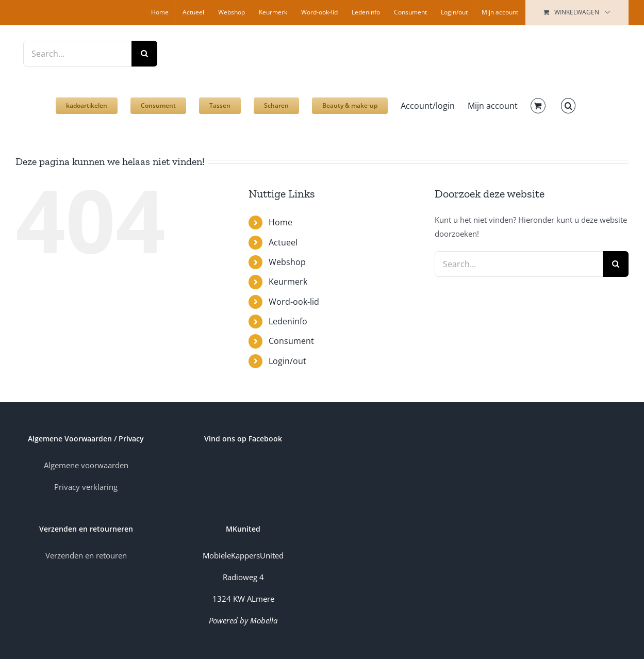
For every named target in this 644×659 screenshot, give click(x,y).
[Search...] (77, 54)
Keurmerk (288, 282)
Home (280, 222)
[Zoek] (144, 54)
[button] (568, 101)
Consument (291, 341)
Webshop (287, 262)
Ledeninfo (288, 321)
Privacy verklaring (86, 487)
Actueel (283, 242)
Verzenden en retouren (86, 555)
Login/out (287, 361)
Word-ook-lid (294, 302)
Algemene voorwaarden (86, 465)
